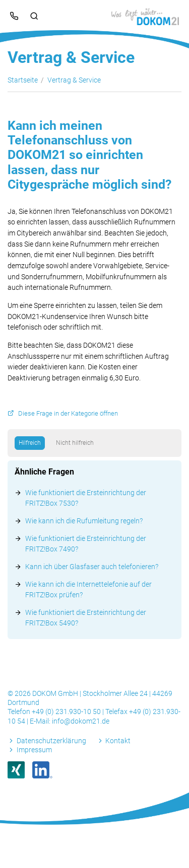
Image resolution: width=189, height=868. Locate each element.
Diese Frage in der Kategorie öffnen (68, 413)
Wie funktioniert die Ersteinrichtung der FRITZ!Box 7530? (86, 498)
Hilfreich (30, 443)
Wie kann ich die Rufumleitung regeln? (84, 521)
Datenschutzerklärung (51, 741)
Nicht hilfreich (75, 443)
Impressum (34, 750)
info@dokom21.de (81, 721)
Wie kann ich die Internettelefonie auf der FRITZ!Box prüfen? (88, 589)
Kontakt (118, 741)
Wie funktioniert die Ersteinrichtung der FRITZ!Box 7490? (86, 544)
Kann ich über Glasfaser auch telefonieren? (92, 567)
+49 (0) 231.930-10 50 (67, 712)
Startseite (23, 80)
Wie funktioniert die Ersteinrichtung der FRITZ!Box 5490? (86, 618)
